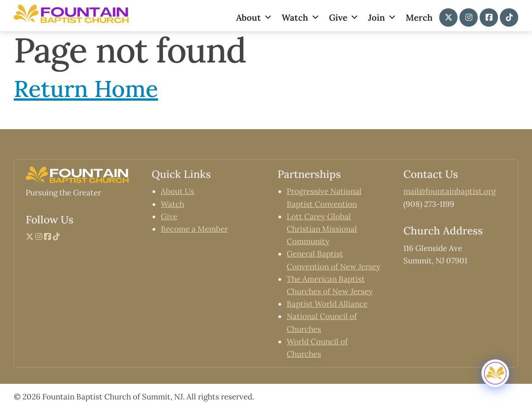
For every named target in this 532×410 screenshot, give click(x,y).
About (254, 17)
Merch (419, 17)
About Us (178, 191)
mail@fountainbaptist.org (450, 191)
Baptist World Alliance (327, 304)
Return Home (86, 89)
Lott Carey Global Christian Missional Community (322, 229)
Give (344, 17)
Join (382, 17)
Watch (301, 17)
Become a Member (194, 229)
